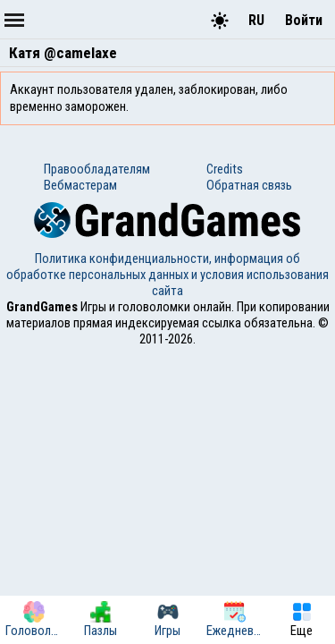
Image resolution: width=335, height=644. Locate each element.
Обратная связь (249, 185)
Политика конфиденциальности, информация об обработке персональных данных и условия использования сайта (167, 275)
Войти (304, 20)
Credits (225, 169)
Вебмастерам (80, 185)
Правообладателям (97, 169)
